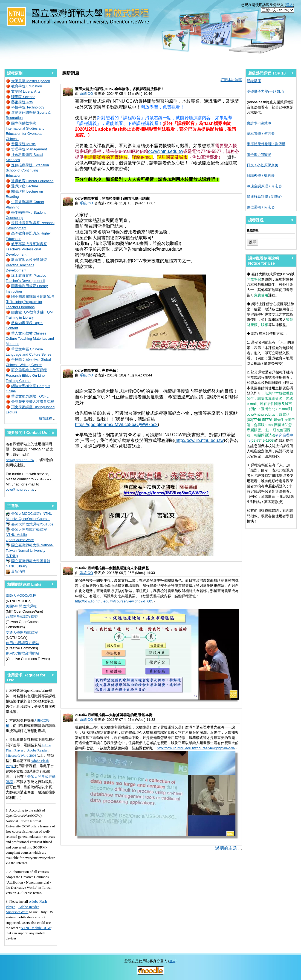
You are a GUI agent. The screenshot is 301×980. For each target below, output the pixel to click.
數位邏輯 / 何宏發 (261, 207)
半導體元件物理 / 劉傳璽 (266, 144)
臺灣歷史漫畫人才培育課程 (33, 402)
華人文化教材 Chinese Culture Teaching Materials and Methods (30, 338)
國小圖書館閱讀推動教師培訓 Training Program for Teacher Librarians (30, 302)
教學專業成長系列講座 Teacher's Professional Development (26, 249)
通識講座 (254, 81)
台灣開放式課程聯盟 (22, 617)
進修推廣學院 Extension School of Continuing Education (27, 170)
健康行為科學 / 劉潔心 (264, 197)
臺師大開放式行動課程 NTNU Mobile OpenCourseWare (26, 535)
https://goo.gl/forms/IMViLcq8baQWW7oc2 (116, 425)
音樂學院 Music (23, 144)
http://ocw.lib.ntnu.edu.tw (200, 440)
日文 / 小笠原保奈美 (263, 165)
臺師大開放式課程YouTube (32, 524)
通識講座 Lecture (25, 186)
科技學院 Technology (28, 107)
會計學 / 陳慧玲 (259, 123)
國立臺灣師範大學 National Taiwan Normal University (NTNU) (30, 550)
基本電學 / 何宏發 (261, 134)
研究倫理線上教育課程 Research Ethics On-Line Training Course (26, 375)
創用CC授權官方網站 (22, 643)
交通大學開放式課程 (22, 632)
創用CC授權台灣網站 (22, 653)
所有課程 (45, 419)
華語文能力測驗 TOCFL (30, 396)
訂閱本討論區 (231, 80)
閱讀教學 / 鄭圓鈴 (261, 175)
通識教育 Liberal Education (32, 181)
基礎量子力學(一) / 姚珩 (265, 91)
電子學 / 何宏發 (259, 155)
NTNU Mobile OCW (36, 928)
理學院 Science (23, 97)
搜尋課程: (253, 231)
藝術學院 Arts (22, 102)
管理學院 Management (29, 149)
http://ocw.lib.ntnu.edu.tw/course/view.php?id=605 (114, 601)
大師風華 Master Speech (31, 81)
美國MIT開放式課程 (21, 606)
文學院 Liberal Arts (26, 91)
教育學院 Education (27, 86)
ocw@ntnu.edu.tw (166, 151)
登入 (290, 5)
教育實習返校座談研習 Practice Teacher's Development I (26, 265)
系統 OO (86, 94)
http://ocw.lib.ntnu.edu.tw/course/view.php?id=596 (196, 748)
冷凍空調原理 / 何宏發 (264, 186)
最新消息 (18, 571)
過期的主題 (226, 848)
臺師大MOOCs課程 (21, 595)
